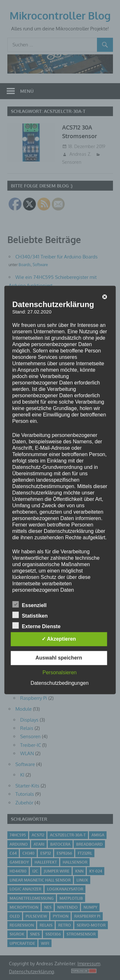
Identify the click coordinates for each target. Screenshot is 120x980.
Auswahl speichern (59, 658)
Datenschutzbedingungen (59, 683)
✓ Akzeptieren (59, 639)
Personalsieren (60, 673)
